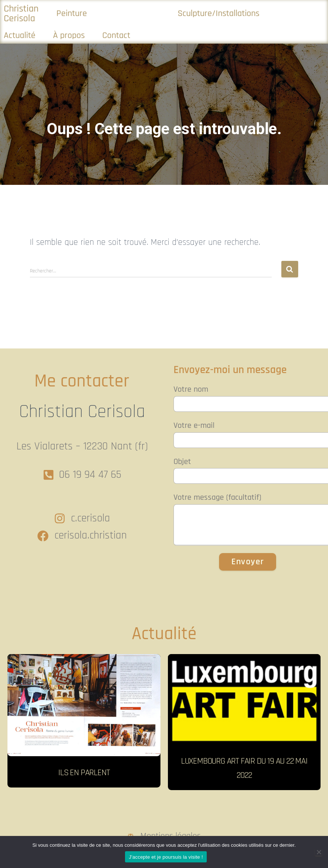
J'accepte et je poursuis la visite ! (166, 857)
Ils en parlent (84, 773)
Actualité (20, 35)
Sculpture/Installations (218, 13)
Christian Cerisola (21, 13)
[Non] (319, 852)
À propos (69, 35)
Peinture (72, 13)
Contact (116, 35)
